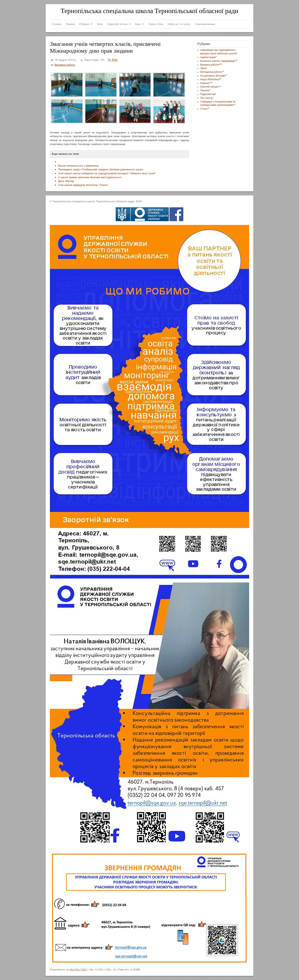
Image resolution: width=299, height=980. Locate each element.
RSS (115, 60)
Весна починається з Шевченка (78, 166)
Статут (205, 109)
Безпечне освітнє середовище (219, 61)
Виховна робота (65, 65)
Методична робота (212, 72)
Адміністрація (209, 57)
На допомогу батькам (214, 76)
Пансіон (205, 90)
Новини (206, 83)
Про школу (207, 98)
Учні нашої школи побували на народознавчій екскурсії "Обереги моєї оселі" (107, 173)
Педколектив (208, 94)
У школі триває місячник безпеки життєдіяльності (90, 177)
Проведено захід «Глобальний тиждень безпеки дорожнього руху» (101, 169)
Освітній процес (210, 87)
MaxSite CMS (78, 970)
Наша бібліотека (211, 79)
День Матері (66, 181)
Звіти (204, 68)
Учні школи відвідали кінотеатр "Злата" (83, 185)
